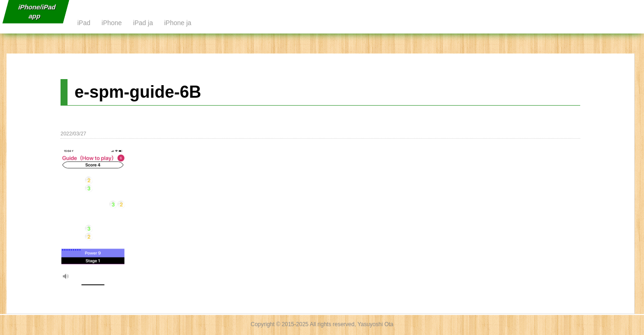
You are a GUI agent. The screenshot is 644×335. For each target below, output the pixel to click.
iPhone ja (177, 23)
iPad (84, 23)
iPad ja (143, 23)
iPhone (112, 23)
